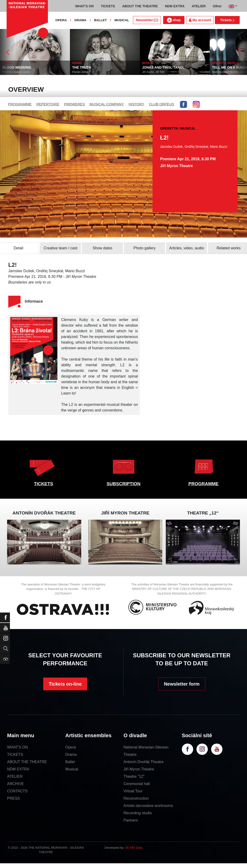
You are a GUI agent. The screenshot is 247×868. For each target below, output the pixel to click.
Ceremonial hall (137, 784)
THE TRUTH (82, 67)
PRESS (13, 798)
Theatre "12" (134, 776)
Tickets (227, 20)
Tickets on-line (65, 684)
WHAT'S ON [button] (84, 6)
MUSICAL (122, 20)
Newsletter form (182, 684)
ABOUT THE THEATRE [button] (140, 6)
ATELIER (15, 776)
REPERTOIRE (48, 104)
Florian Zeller (80, 72)
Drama (71, 755)
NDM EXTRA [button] (175, 6)
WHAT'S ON (17, 747)
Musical (72, 769)
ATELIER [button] (199, 6)
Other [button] (217, 6)
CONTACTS (17, 791)
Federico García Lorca (16, 72)
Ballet (70, 762)
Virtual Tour (133, 791)
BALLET (100, 20)
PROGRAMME (20, 104)
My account (200, 20)
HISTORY (136, 104)
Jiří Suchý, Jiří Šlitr (153, 72)
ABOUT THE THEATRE (27, 762)
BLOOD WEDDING (17, 67)
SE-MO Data (134, 848)
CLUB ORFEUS (162, 104)
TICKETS (44, 484)
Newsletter (147, 20)
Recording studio (138, 813)
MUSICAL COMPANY (107, 104)
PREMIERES (74, 104)
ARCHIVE (15, 784)
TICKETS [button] (108, 6)
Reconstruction (136, 798)
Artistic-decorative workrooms (148, 806)
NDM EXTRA (18, 769)
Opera (71, 747)
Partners (131, 820)
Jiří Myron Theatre (139, 769)
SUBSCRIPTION (123, 484)
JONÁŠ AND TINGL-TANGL (163, 67)
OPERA (61, 20)
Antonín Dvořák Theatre (144, 762)
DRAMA (80, 20)
